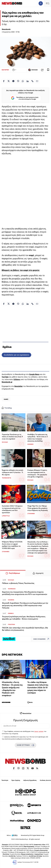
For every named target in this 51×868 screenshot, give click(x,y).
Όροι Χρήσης (16, 780)
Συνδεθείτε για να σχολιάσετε (16, 355)
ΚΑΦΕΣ (6, 399)
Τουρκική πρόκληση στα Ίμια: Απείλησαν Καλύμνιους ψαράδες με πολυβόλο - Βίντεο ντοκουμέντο (24, 618)
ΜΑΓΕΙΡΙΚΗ (5, 70)
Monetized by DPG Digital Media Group (33, 835)
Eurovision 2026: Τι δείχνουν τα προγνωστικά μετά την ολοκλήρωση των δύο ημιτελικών (12, 509)
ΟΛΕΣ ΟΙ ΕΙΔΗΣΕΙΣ (42, 639)
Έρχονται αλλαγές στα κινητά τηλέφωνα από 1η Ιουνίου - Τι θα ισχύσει (12, 472)
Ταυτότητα (5, 780)
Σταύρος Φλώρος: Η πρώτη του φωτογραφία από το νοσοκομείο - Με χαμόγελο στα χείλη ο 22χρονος (37, 473)
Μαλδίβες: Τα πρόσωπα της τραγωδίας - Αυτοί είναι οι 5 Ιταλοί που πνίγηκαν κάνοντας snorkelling (38, 438)
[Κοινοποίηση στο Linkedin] (28, 81)
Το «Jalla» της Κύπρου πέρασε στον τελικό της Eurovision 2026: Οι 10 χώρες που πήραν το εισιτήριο (38, 687)
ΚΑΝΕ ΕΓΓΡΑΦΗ (25, 745)
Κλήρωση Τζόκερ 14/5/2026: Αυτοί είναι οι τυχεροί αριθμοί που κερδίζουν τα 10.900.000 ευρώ (12, 545)
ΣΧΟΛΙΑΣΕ (33, 70)
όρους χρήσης (39, 731)
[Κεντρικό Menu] (47, 3)
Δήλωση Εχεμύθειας (30, 780)
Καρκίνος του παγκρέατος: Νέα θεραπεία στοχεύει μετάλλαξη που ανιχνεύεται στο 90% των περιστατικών (25, 593)
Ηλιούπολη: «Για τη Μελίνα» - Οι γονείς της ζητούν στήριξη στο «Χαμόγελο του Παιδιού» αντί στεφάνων (12, 689)
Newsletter (18, 386)
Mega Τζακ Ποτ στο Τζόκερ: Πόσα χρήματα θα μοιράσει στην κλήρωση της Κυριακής (38, 508)
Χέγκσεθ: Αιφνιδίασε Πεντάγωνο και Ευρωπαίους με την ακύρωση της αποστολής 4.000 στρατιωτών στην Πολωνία (25, 605)
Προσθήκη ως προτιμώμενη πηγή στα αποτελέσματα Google (25, 98)
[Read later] (48, 70)
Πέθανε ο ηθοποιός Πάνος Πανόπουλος (18, 583)
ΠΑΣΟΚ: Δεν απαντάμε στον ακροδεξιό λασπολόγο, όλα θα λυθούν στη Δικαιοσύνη (25, 629)
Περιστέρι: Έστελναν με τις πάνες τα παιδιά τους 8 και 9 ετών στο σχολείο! (12, 437)
